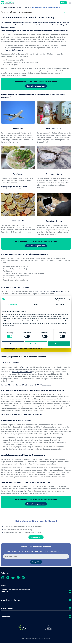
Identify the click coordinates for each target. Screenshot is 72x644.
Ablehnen (13, 344)
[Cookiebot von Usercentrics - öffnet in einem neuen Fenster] (57, 299)
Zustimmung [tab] (12, 304)
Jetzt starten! (36, 537)
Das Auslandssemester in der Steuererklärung (46, 8)
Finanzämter (26, 367)
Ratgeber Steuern (15, 8)
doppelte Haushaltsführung (22, 372)
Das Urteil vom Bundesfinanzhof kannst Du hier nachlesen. (22, 414)
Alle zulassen (59, 344)
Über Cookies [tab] (59, 304)
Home (5, 8)
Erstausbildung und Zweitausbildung (50, 291)
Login (63, 2)
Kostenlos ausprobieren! (36, 86)
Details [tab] (36, 304)
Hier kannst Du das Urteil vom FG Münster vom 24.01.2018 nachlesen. (26, 385)
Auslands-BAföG (22, 491)
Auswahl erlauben (36, 344)
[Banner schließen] (69, 299)
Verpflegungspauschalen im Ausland (14, 187)
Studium (26, 8)
